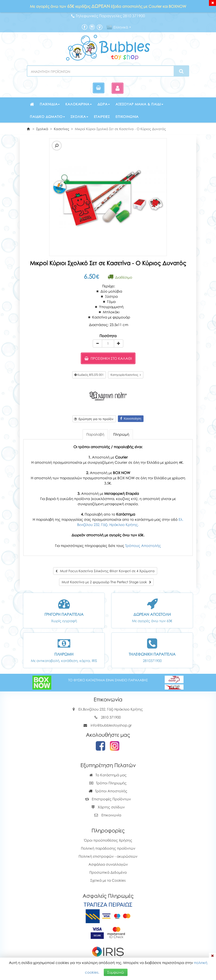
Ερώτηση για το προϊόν (94, 419)
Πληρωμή (121, 434)
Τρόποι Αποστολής (108, 791)
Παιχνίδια (50, 104)
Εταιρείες (102, 117)
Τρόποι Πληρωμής (108, 783)
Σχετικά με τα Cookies (108, 880)
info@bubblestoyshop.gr (111, 725)
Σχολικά (79, 117)
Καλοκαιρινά (78, 104)
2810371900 (152, 661)
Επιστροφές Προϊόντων (108, 799)
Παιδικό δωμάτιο (47, 117)
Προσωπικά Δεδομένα (108, 872)
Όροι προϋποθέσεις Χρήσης (108, 840)
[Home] (28, 129)
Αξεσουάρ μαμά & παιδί (139, 104)
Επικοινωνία (127, 117)
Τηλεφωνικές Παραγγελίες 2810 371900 (108, 16)
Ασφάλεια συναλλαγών (108, 864)
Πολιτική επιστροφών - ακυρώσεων (108, 856)
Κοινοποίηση (131, 419)
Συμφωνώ (116, 972)
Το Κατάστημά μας (108, 775)
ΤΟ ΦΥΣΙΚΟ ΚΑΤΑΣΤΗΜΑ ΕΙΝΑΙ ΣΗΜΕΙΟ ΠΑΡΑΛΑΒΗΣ (108, 680)
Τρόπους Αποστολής (143, 546)
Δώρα (104, 104)
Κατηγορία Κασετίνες (126, 375)
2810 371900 (111, 717)
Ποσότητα (108, 336)
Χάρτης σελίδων (108, 807)
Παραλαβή (95, 434)
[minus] (97, 343)
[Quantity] (108, 343)
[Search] (181, 71)
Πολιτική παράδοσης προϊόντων (108, 848)
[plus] (119, 343)
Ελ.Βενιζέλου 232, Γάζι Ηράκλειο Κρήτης (111, 709)
